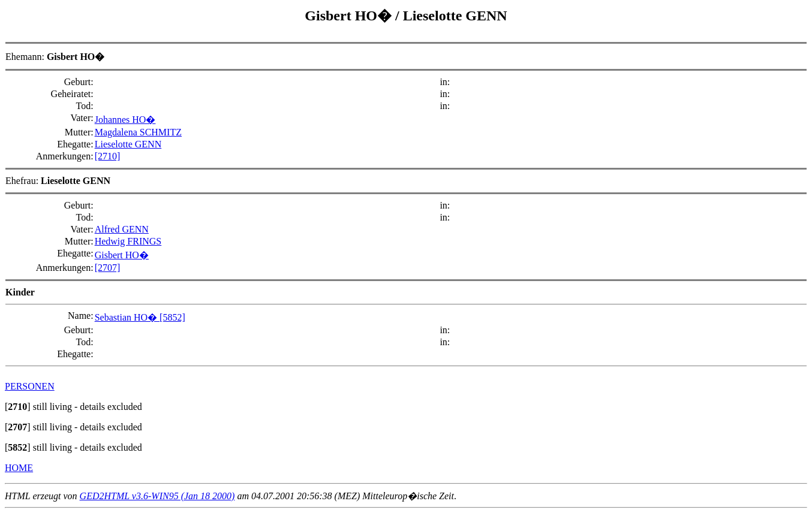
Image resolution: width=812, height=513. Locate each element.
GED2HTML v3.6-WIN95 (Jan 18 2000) (157, 496)
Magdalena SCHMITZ (138, 132)
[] (18, 407)
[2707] (108, 268)
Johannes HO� (125, 120)
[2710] (108, 156)
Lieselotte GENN (455, 16)
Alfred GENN (122, 229)
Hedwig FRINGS (128, 241)
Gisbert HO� (350, 16)
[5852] (172, 317)
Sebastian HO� (127, 317)
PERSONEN (30, 386)
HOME (19, 468)
